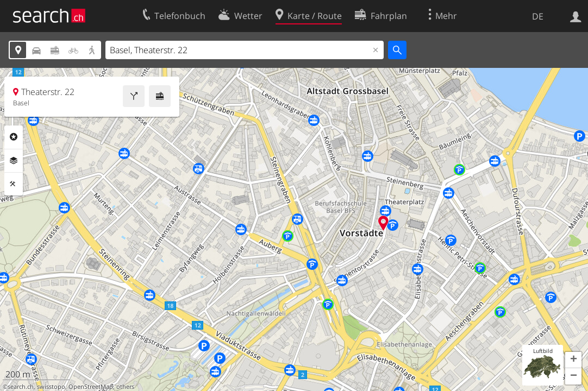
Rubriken (14, 137)
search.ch (21, 387)
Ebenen (14, 161)
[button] (573, 360)
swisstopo (51, 387)
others (125, 387)
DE (538, 16)
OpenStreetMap (91, 387)
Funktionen (14, 184)
